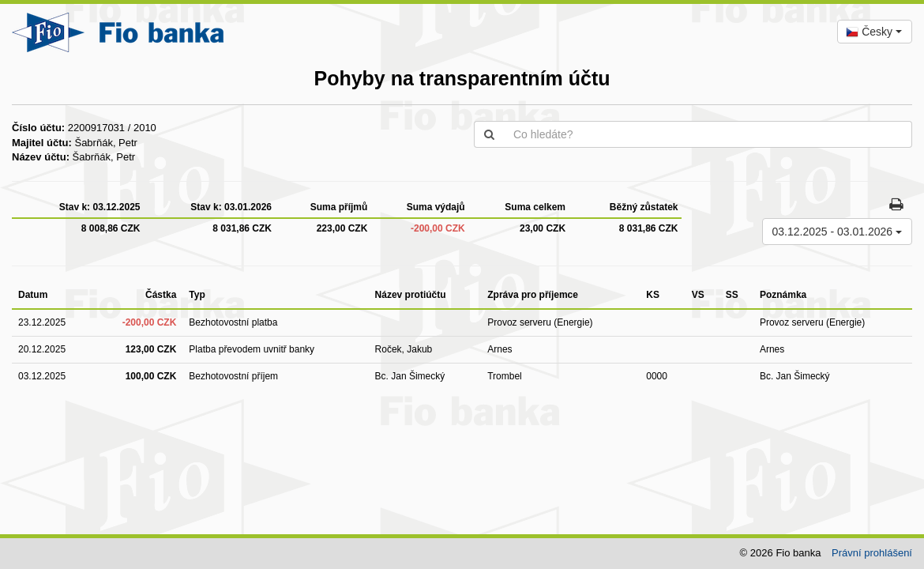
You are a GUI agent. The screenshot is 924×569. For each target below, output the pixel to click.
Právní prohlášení (872, 553)
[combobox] (875, 32)
